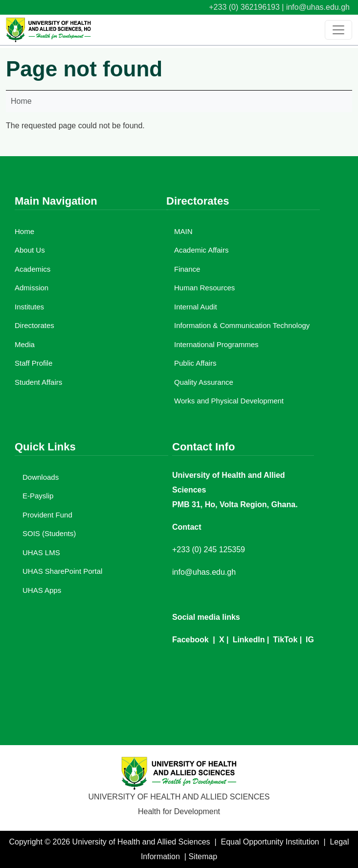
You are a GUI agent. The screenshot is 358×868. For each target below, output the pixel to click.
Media (25, 344)
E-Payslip (38, 496)
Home (21, 101)
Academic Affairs (201, 250)
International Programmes (216, 344)
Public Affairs (195, 363)
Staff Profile (34, 363)
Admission (32, 288)
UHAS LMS (41, 552)
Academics (33, 269)
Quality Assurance (204, 382)
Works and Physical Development (229, 401)
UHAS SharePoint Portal (62, 571)
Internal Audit (196, 307)
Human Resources (204, 288)
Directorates (34, 325)
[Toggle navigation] (338, 30)
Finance (187, 269)
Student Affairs (38, 382)
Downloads (41, 477)
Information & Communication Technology (242, 325)
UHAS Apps (42, 590)
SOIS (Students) (49, 533)
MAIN (183, 231)
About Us (30, 250)
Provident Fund (47, 515)
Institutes (29, 307)
